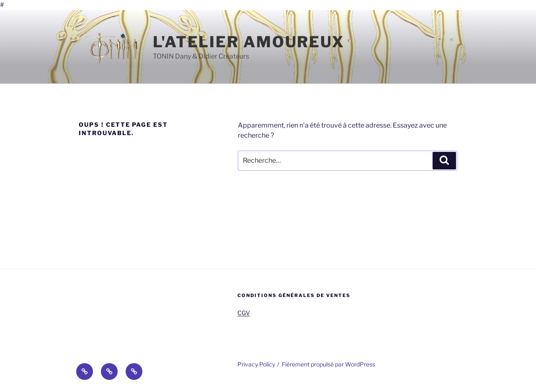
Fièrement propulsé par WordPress (329, 364)
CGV (244, 313)
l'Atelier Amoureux (249, 42)
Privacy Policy (256, 364)
